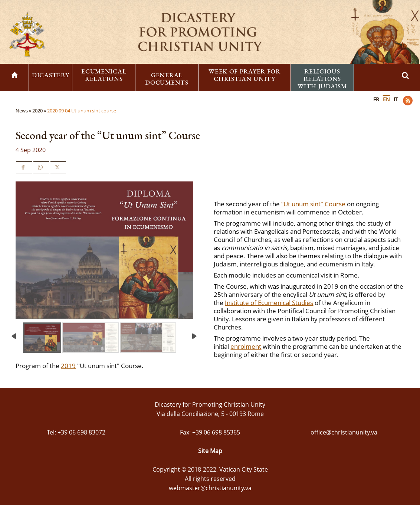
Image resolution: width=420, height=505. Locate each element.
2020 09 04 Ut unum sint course (82, 111)
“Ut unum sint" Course (313, 204)
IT (396, 99)
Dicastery (50, 75)
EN (386, 99)
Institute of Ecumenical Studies (269, 303)
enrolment (246, 346)
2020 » (40, 111)
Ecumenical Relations (104, 75)
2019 (68, 366)
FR (376, 99)
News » (24, 111)
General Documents (167, 79)
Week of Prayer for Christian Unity (245, 75)
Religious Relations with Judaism (322, 79)
